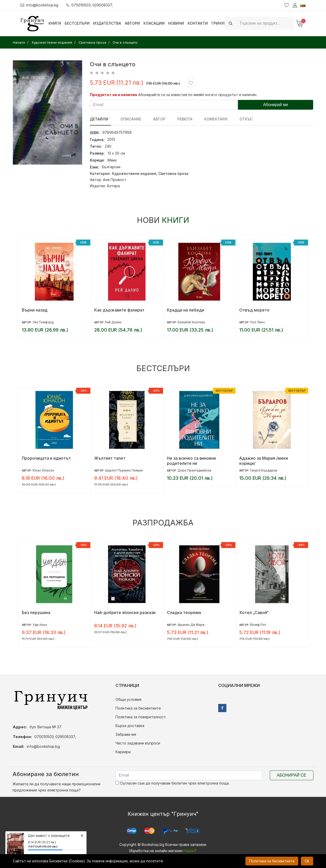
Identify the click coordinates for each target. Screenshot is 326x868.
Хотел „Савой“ (254, 612)
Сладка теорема (184, 612)
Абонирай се (291, 775)
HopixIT (190, 851)
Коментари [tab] (207, 119)
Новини (176, 23)
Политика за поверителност (141, 717)
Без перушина (36, 612)
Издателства (107, 23)
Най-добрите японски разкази (125, 612)
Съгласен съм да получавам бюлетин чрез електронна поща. (172, 783)
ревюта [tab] (178, 119)
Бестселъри (77, 23)
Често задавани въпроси (138, 743)
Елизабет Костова (191, 322)
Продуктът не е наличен (113, 95)
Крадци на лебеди (185, 310)
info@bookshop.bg (40, 5)
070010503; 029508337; (91, 5)
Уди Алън (40, 625)
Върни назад (35, 310)
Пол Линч (257, 322)
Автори (132, 23)
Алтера (113, 186)
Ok (307, 861)
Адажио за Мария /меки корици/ (264, 461)
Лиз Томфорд (43, 322)
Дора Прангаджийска (194, 470)
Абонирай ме (276, 105)
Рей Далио (113, 322)
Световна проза (173, 173)
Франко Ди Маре (191, 625)
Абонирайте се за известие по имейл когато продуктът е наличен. (198, 95)
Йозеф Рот (258, 625)
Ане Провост (115, 180)
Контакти (198, 23)
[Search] (265, 23)
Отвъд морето (254, 310)
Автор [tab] (155, 119)
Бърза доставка (130, 726)
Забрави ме (126, 734)
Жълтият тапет (110, 458)
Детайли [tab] (99, 119)
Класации (154, 23)
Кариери (123, 752)
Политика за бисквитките (138, 708)
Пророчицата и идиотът (46, 458)
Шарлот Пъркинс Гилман (124, 470)
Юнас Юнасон (43, 470)
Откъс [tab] (235, 119)
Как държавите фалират (119, 310)
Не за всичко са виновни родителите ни (191, 461)
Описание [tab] (128, 119)
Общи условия (128, 699)
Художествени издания (134, 173)
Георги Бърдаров (264, 470)
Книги (55, 23)
